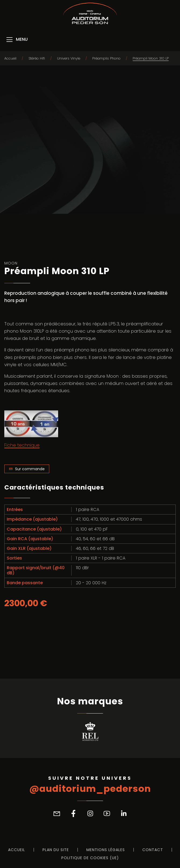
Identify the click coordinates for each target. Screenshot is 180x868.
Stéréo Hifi (37, 58)
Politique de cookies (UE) (90, 858)
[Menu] (17, 40)
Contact (153, 850)
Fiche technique (22, 445)
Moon (11, 263)
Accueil (10, 58)
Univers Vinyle (69, 58)
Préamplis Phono (106, 58)
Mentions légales (106, 850)
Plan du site (56, 850)
